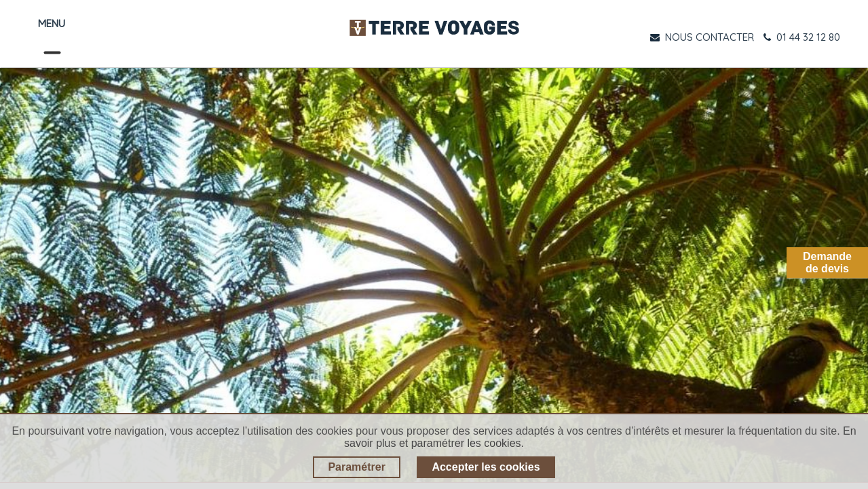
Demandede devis (827, 262)
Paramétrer (357, 467)
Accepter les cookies (486, 467)
